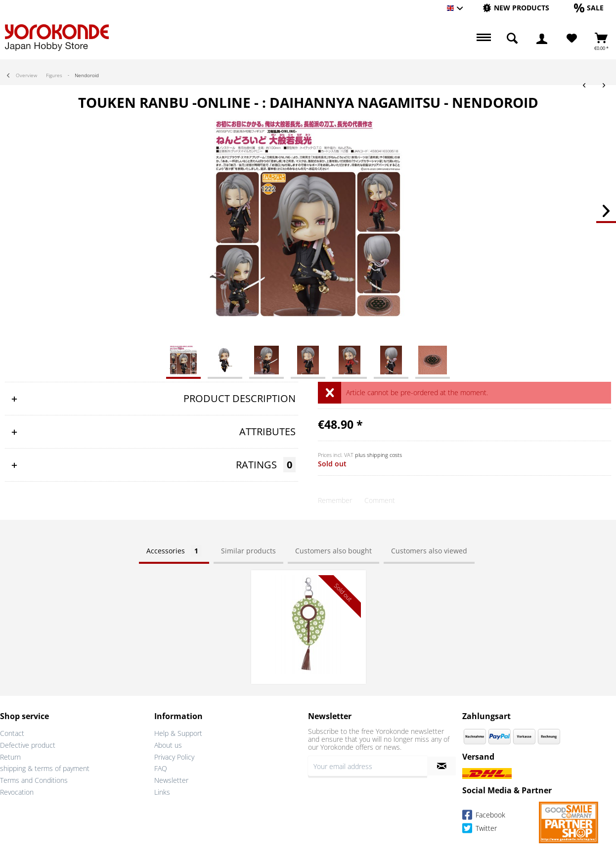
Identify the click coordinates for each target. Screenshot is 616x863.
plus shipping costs (378, 455)
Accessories (174, 551)
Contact (12, 733)
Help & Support (178, 733)
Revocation (17, 792)
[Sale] (589, 8)
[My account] (542, 39)
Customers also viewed (429, 551)
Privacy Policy (174, 757)
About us (168, 745)
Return (10, 757)
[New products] (516, 8)
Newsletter (171, 780)
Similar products (248, 551)
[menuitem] (516, 8)
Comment (380, 500)
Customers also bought (333, 551)
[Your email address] (368, 766)
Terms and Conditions (34, 780)
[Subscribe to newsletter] (441, 766)
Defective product (28, 745)
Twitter (480, 830)
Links (162, 792)
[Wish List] (572, 39)
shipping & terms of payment (45, 768)
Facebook (484, 816)
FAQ (161, 768)
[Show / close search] (512, 39)
